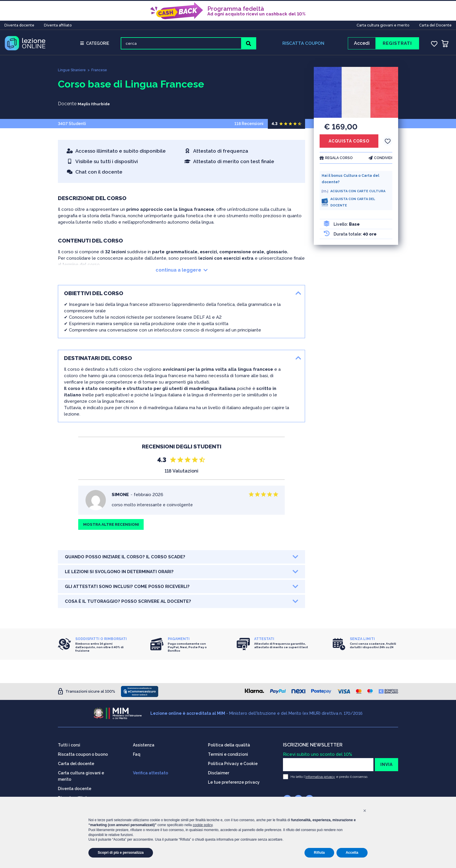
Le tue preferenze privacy (234, 782)
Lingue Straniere (73, 72)
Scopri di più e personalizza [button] (121, 853)
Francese (103, 72)
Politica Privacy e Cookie (233, 763)
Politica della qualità (229, 745)
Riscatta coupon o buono (83, 754)
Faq (137, 754)
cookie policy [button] (203, 825)
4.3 (275, 126)
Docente (67, 106)
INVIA (386, 764)
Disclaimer (219, 773)
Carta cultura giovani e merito (383, 24)
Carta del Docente (435, 24)
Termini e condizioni (228, 754)
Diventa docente (19, 24)
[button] (365, 811)
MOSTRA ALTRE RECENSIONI (113, 527)
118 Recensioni (270, 126)
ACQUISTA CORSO (349, 143)
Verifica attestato (150, 773)
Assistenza (144, 745)
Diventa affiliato (58, 24)
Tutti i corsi (69, 745)
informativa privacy (320, 776)
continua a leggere (182, 272)
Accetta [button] (352, 853)
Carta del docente (76, 763)
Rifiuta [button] (319, 853)
